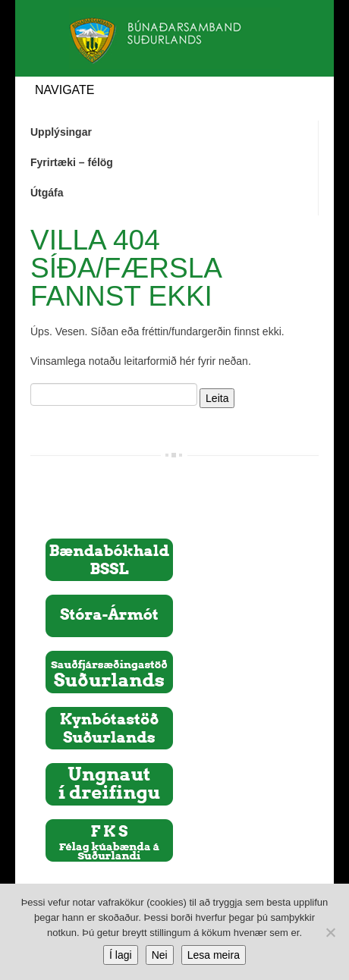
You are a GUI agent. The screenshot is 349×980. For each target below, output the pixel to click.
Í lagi (121, 955)
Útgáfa (47, 193)
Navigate (65, 90)
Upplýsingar (61, 132)
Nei (160, 955)
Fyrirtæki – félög (72, 162)
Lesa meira (214, 955)
